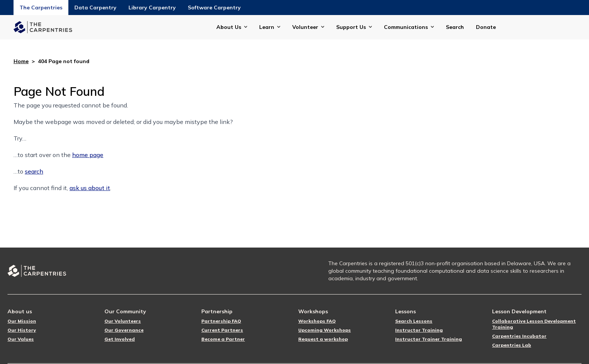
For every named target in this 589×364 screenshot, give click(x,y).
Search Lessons (414, 321)
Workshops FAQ (317, 321)
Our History (22, 330)
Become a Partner (223, 339)
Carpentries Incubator (519, 336)
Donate (486, 27)
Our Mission (22, 321)
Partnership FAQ (221, 321)
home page (88, 155)
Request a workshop (323, 339)
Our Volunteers (123, 321)
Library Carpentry (152, 8)
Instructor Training (419, 330)
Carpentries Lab (512, 345)
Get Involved (120, 339)
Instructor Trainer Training (429, 339)
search (34, 171)
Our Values (21, 339)
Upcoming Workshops (325, 330)
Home (21, 61)
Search (455, 27)
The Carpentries (41, 8)
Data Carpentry (95, 8)
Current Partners (222, 330)
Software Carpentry (214, 8)
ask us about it (90, 188)
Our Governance (124, 330)
